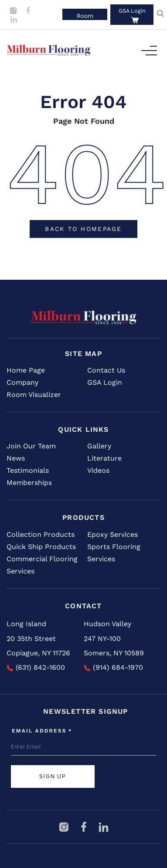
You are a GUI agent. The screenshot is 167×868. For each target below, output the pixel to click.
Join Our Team (31, 446)
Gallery (99, 446)
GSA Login (132, 11)
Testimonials (28, 470)
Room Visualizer (34, 395)
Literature (104, 458)
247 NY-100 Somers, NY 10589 (114, 646)
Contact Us (106, 370)
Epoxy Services (112, 534)
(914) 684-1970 (113, 667)
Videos (98, 470)
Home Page (26, 370)
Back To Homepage (83, 229)
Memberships (29, 483)
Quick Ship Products (41, 547)
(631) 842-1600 (36, 667)
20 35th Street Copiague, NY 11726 (38, 646)
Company (22, 382)
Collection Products (41, 534)
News (16, 458)
